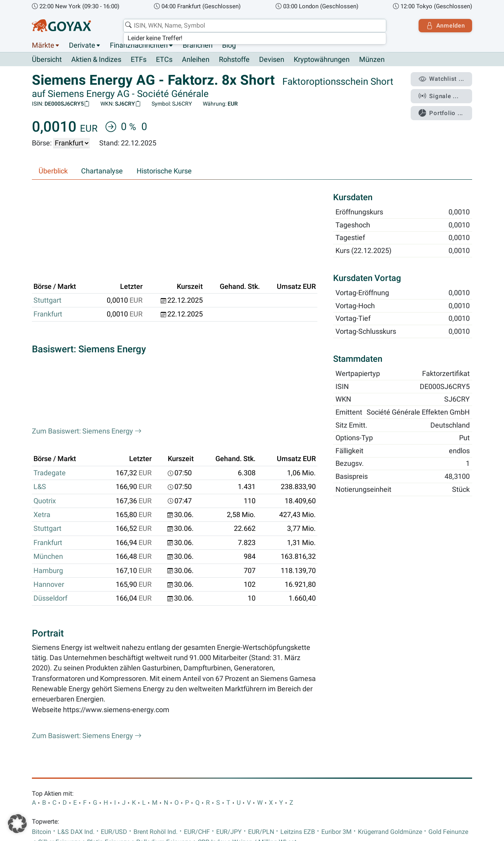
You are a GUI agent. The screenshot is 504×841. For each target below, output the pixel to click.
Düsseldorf (50, 471)
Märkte (43, 45)
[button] (17, 824)
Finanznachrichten (139, 45)
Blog (229, 45)
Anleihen (196, 60)
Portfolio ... (441, 112)
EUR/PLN (261, 705)
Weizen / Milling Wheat (264, 715)
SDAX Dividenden (289, 744)
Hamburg (48, 443)
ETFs (139, 60)
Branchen (198, 45)
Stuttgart (47, 238)
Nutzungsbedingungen (168, 768)
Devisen (272, 60)
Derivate (82, 45)
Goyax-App (371, 744)
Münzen (372, 60)
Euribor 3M (336, 705)
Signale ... (439, 96)
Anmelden (445, 26)
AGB (210, 768)
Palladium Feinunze (164, 715)
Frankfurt (48, 252)
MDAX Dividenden (232, 744)
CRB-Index (212, 715)
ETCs (164, 60)
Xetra (42, 388)
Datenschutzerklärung (100, 768)
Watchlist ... (441, 79)
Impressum (49, 768)
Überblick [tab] (53, 171)
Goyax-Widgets (415, 744)
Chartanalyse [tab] (102, 171)
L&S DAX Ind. (76, 705)
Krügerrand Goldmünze (390, 705)
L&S (40, 360)
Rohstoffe (234, 60)
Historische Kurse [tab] (164, 171)
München (48, 430)
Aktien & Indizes (96, 60)
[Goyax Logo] (61, 26)
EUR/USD (114, 705)
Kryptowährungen (322, 60)
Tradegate (50, 346)
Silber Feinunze (59, 715)
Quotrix (45, 374)
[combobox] (254, 26)
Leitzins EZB (298, 705)
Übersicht (47, 60)
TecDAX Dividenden (171, 744)
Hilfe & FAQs (239, 768)
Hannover (49, 458)
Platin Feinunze (108, 715)
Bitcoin (42, 705)
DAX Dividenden (114, 744)
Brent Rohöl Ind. (156, 705)
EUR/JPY (229, 705)
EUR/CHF (197, 705)
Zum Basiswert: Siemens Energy (87, 304)
